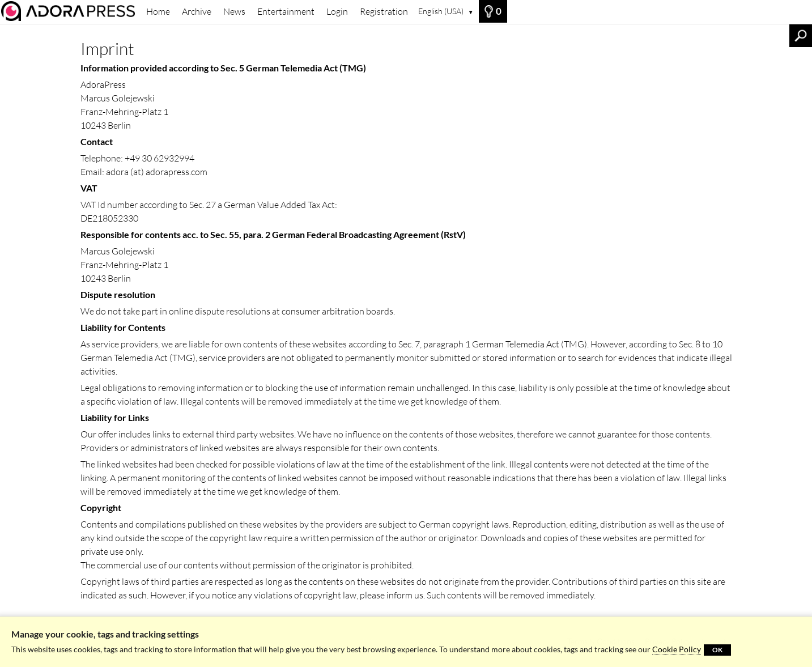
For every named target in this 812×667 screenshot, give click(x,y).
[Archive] (70, 11)
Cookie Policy (677, 649)
